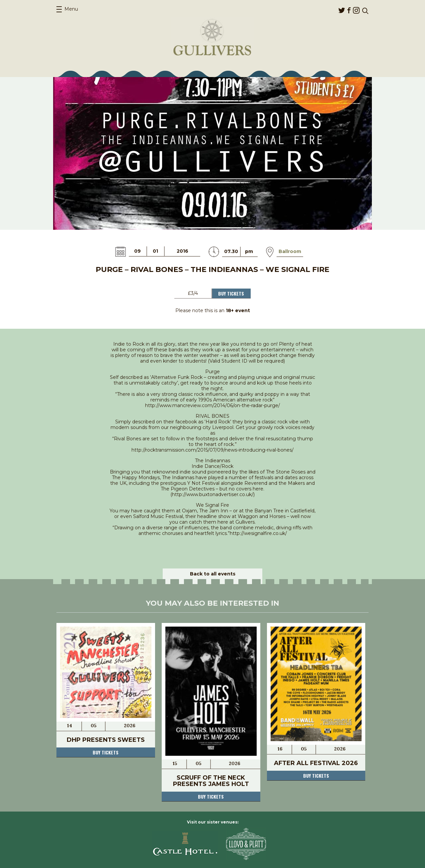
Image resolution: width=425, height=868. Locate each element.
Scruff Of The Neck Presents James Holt (211, 781)
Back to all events (213, 574)
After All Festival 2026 (316, 763)
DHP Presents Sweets (106, 740)
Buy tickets (106, 752)
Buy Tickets (231, 293)
